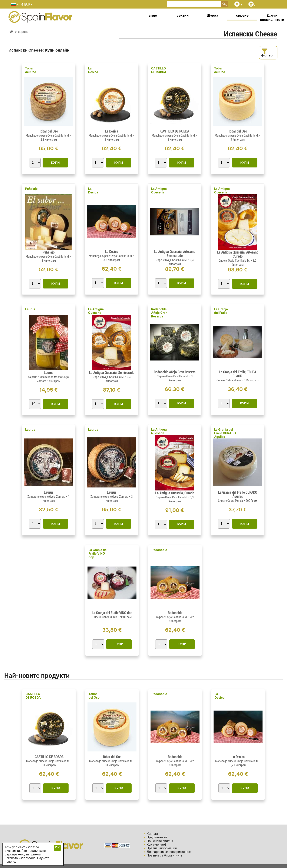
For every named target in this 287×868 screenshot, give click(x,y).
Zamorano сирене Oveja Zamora (47, 497)
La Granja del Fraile (221, 311)
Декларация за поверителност (169, 852)
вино (153, 15)
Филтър (267, 53)
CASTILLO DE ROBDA (159, 70)
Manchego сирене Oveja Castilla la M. (48, 136)
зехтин (183, 15)
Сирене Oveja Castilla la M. (172, 260)
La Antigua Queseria (159, 190)
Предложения (157, 837)
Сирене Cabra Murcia (229, 380)
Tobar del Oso (31, 70)
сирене (242, 15)
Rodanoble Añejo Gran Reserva (159, 313)
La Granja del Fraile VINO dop (98, 553)
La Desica (93, 70)
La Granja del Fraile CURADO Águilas (225, 433)
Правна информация (162, 848)
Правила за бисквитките (164, 855)
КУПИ (55, 162)
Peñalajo (31, 189)
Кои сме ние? (156, 844)
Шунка (212, 15)
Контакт (152, 834)
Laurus (30, 309)
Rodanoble (159, 550)
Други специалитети (272, 17)
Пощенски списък (160, 841)
